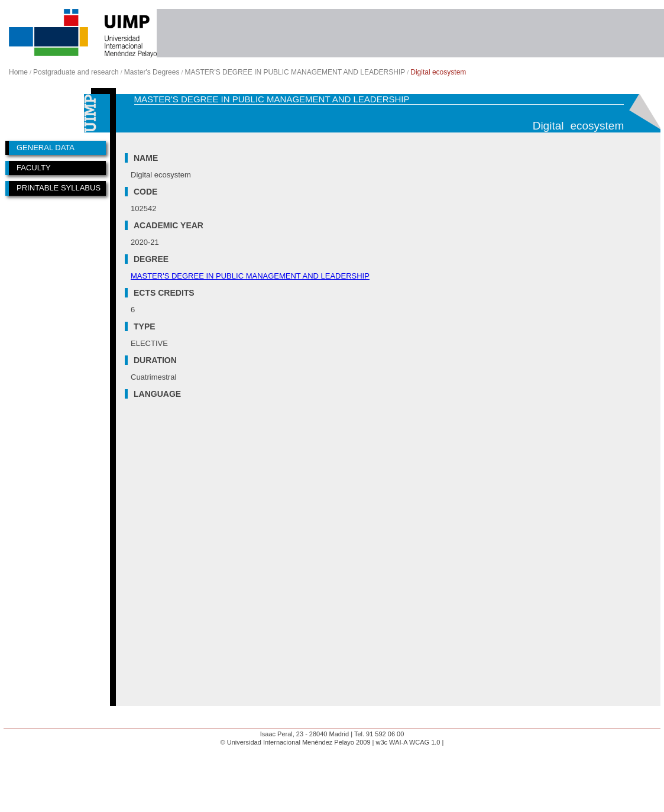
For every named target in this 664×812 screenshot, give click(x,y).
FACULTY (34, 168)
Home (18, 72)
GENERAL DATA (46, 148)
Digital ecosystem (438, 72)
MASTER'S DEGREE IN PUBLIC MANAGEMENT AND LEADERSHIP (295, 72)
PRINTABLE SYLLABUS (59, 188)
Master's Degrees (152, 72)
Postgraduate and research (76, 72)
